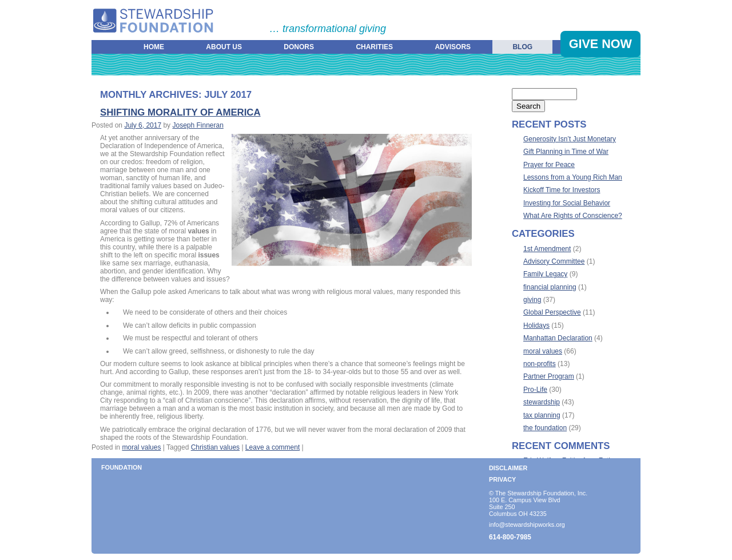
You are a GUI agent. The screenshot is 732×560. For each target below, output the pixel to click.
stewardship (542, 402)
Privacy (502, 479)
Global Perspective (552, 312)
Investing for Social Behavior (567, 203)
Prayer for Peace (549, 165)
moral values (141, 447)
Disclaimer (508, 468)
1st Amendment (547, 249)
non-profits (540, 364)
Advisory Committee (554, 261)
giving (532, 300)
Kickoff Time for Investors (562, 190)
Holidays (536, 325)
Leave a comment (272, 447)
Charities (374, 47)
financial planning (550, 287)
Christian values (215, 447)
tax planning (542, 415)
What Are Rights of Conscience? (573, 216)
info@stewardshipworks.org (527, 525)
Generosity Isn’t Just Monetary (570, 139)
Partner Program (549, 376)
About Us (224, 47)
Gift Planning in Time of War (566, 152)
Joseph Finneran (198, 125)
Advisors (453, 47)
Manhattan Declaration (558, 338)
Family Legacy (545, 274)
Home (154, 47)
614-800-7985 (510, 537)
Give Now (600, 44)
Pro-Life (535, 390)
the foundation (545, 428)
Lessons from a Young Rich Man (573, 177)
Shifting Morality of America (180, 112)
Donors (299, 47)
